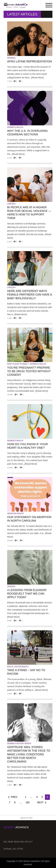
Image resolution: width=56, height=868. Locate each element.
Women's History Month (19, 744)
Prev (14, 797)
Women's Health (15, 127)
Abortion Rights (15, 514)
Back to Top (27, 818)
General (11, 58)
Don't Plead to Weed (17, 364)
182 (28, 802)
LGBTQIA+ (12, 204)
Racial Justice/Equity (18, 667)
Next (40, 802)
